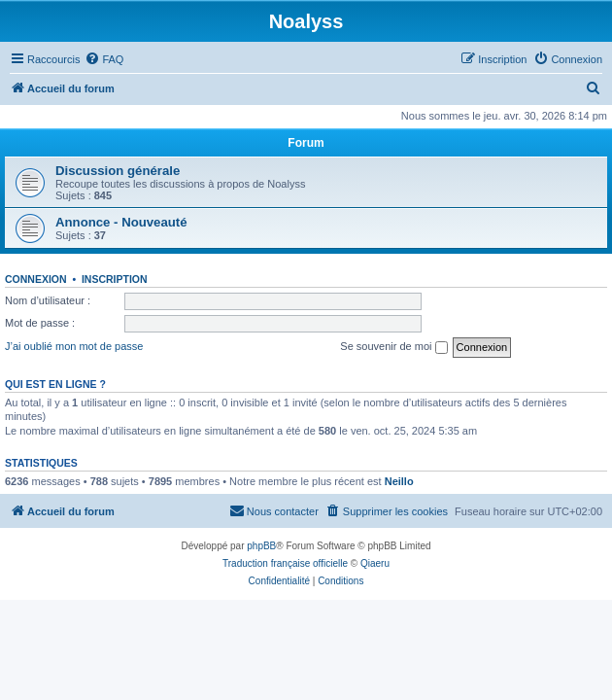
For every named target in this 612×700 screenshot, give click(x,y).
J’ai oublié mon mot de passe (74, 346)
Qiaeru (375, 563)
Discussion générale (118, 171)
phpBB (261, 546)
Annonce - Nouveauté (121, 222)
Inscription (115, 279)
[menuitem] (104, 59)
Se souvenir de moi (393, 347)
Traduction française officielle (285, 563)
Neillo (399, 481)
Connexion (36, 279)
